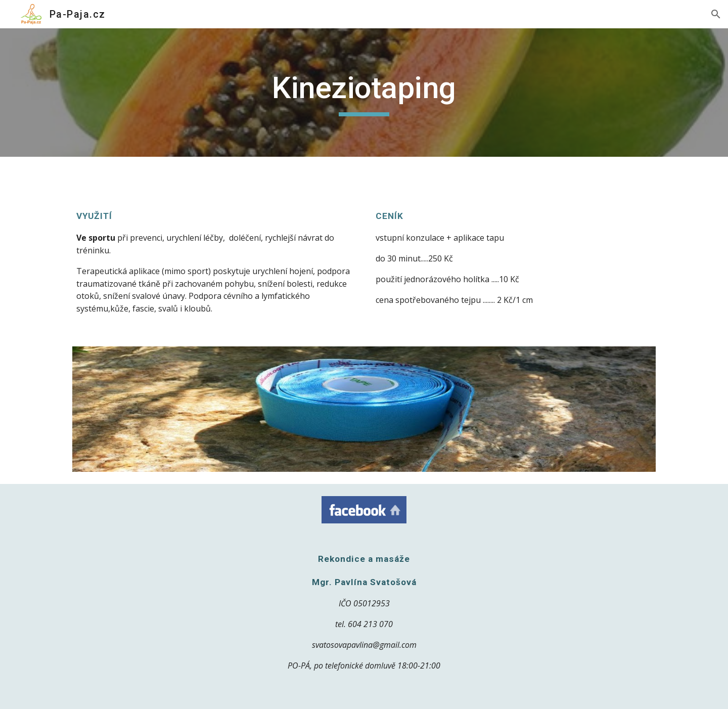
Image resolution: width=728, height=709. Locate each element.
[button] (716, 14)
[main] (364, 93)
